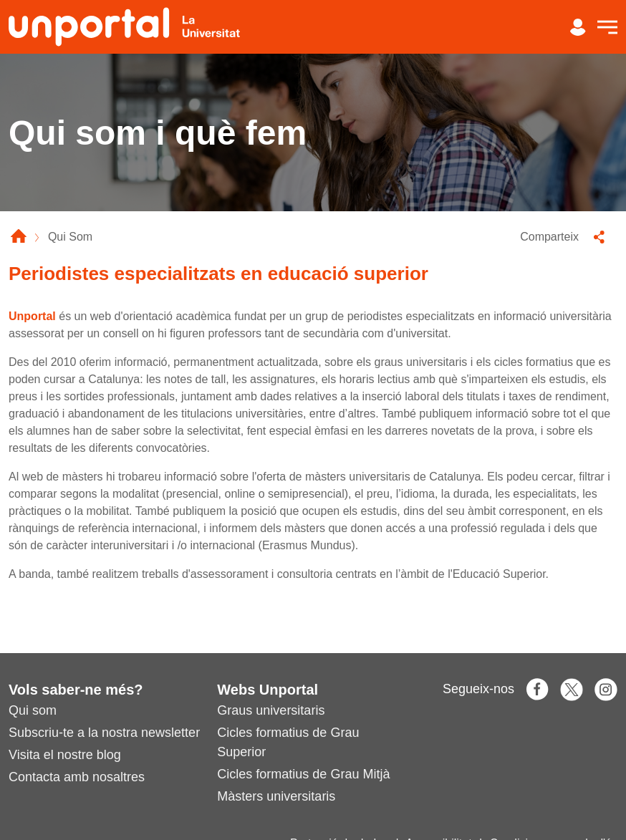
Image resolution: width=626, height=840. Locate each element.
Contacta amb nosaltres (77, 777)
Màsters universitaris (276, 796)
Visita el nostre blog (65, 755)
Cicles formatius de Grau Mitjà (303, 774)
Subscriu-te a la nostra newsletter (104, 733)
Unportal (32, 316)
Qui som (33, 710)
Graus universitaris (271, 710)
